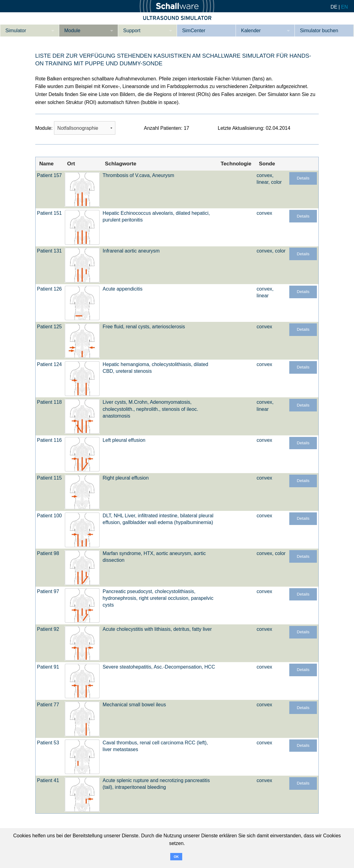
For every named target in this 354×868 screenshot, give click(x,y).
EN (344, 7)
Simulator (16, 31)
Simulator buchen (319, 31)
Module (72, 31)
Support (132, 31)
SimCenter (194, 31)
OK (176, 857)
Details (303, 178)
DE (334, 7)
